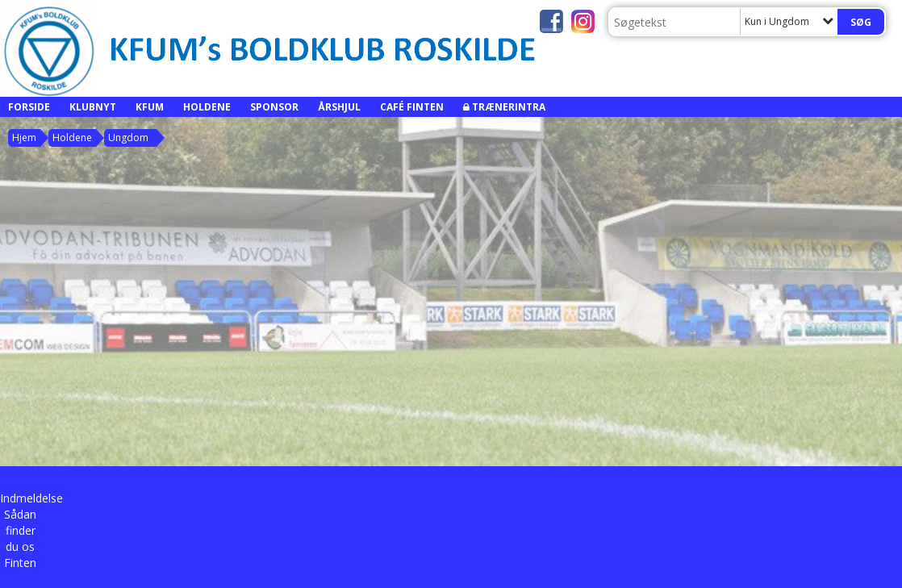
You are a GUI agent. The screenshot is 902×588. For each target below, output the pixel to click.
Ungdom (128, 138)
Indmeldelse (31, 498)
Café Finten (412, 107)
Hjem (24, 138)
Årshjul (339, 107)
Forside (29, 107)
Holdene (207, 107)
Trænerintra (509, 107)
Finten (20, 563)
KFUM (150, 107)
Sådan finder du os (20, 530)
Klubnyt (93, 107)
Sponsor (274, 107)
